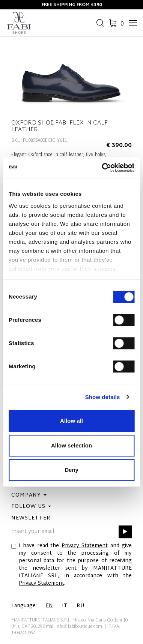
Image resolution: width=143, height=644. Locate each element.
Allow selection (71, 445)
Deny (71, 470)
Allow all (71, 421)
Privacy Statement (85, 546)
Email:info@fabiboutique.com (73, 627)
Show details (103, 397)
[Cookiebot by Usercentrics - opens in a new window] (102, 168)
